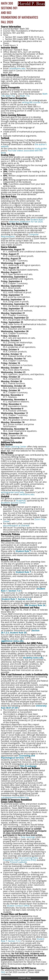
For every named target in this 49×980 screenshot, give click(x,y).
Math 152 (10, 96)
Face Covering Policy (28, 858)
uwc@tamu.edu (27, 494)
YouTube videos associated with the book (22, 152)
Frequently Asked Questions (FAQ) (20, 860)
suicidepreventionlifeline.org (15, 797)
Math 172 (25, 96)
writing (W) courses (31, 102)
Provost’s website (18, 862)
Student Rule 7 (37, 220)
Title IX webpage (28, 766)
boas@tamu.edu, (18, 68)
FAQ (3, 972)
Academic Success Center (13, 503)
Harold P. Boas (25, 978)
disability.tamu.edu (33, 658)
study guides (41, 149)
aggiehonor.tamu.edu (12, 641)
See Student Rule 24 (35, 605)
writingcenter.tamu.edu (12, 492)
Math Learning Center (16, 447)
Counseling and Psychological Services (18, 757)
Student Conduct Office (18, 906)
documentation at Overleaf (16, 526)
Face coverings (28, 837)
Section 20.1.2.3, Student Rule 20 (20, 632)
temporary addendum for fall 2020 (26, 222)
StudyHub (21, 501)
